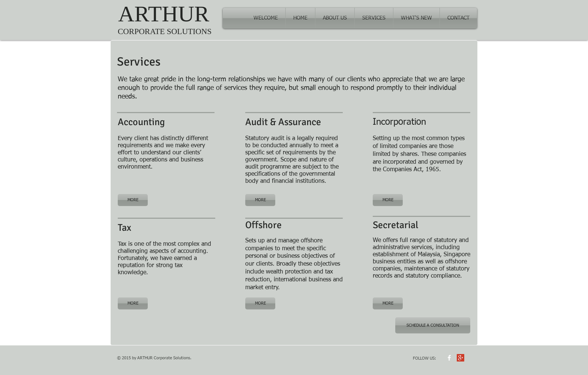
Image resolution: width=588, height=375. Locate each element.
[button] (374, 18)
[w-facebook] (449, 358)
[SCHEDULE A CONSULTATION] (433, 325)
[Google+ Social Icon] (460, 358)
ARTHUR (164, 14)
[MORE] (133, 200)
